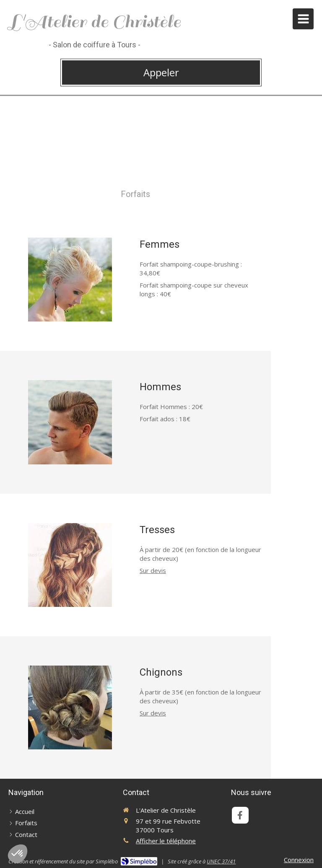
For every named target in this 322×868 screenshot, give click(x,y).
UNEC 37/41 (221, 861)
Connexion (299, 860)
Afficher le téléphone (166, 841)
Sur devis (153, 570)
